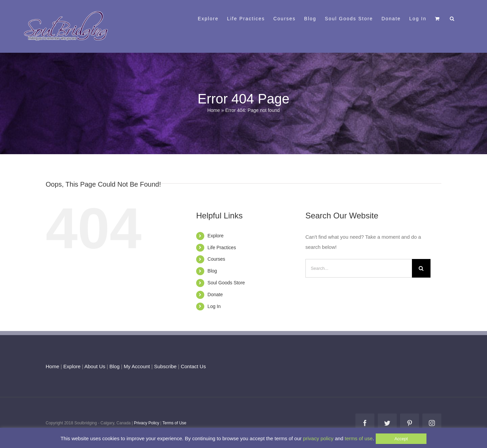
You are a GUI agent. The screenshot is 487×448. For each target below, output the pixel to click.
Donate (215, 294)
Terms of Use (174, 423)
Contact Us (192, 366)
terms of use (359, 438)
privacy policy (318, 438)
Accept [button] (401, 439)
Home (214, 110)
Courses (216, 259)
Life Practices (222, 247)
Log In (214, 306)
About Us (95, 366)
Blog (212, 271)
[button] (452, 18)
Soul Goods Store (226, 283)
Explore (216, 236)
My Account (137, 366)
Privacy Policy (147, 423)
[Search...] (359, 268)
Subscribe (166, 366)
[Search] (421, 268)
